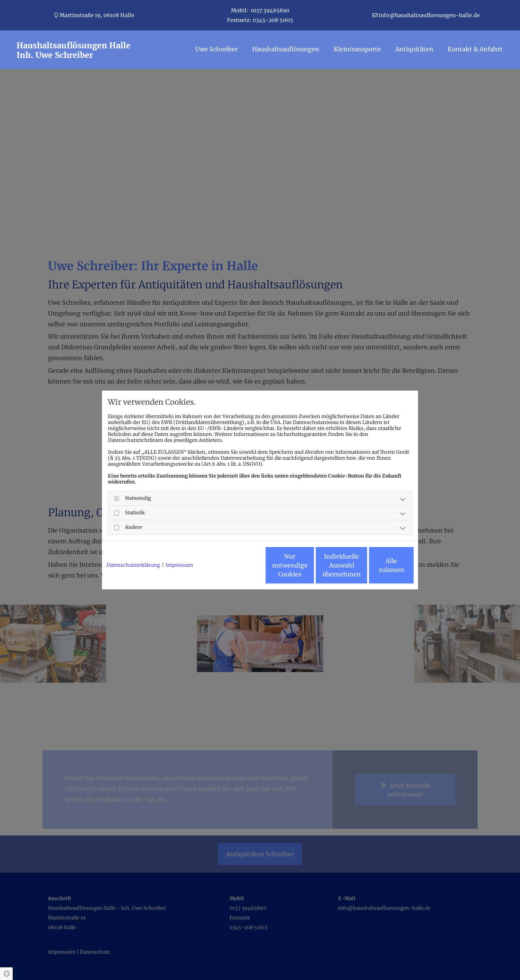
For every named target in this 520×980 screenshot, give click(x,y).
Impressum (179, 545)
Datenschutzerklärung (133, 545)
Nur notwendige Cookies (238, 568)
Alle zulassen (379, 568)
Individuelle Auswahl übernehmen (309, 568)
